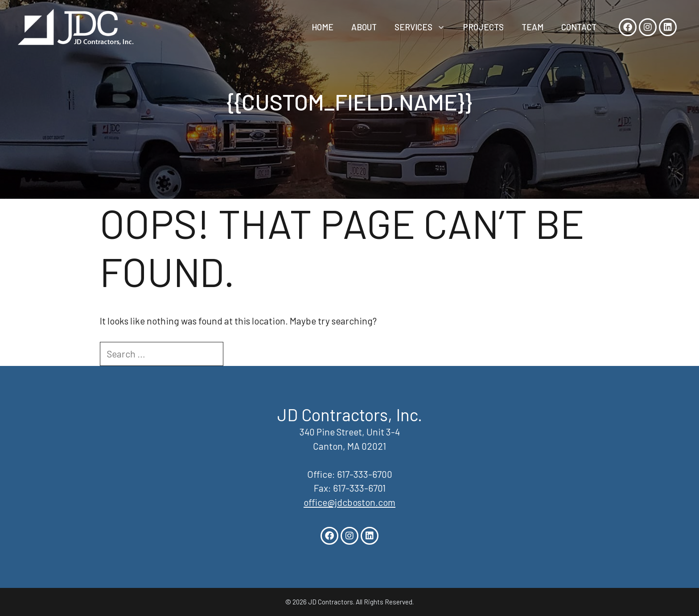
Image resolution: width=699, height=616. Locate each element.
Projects (483, 27)
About (364, 27)
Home (323, 27)
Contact (579, 27)
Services (424, 27)
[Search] (239, 354)
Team (532, 27)
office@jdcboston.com (349, 502)
